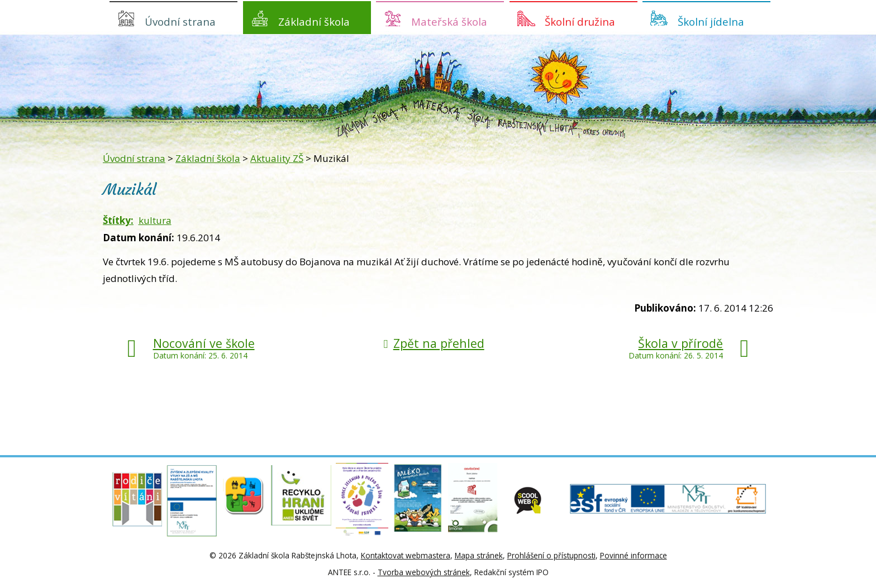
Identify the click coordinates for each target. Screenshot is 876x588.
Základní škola (314, 21)
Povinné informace (634, 555)
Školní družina (580, 21)
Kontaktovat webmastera (406, 555)
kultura (155, 220)
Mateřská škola (449, 21)
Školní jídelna (711, 21)
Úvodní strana (180, 21)
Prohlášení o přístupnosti (551, 555)
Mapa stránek (479, 555)
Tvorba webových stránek (424, 572)
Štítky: (118, 220)
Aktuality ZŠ (277, 158)
